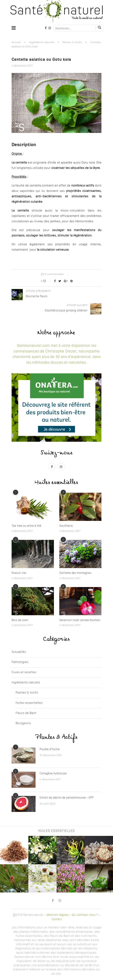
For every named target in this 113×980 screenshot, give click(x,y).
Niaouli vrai (19, 573)
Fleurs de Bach (26, 713)
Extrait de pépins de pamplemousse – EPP (66, 798)
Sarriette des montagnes (75, 573)
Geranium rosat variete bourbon (80, 620)
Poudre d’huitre (50, 749)
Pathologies (20, 662)
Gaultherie (66, 526)
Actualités (19, 652)
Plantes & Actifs (72, 42)
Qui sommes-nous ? (85, 915)
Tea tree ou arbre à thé (26, 526)
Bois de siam (20, 620)
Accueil (16, 42)
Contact (57, 919)
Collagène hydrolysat (53, 774)
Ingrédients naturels (42, 42)
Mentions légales (58, 915)
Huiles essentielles (29, 703)
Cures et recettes (24, 672)
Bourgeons (23, 723)
